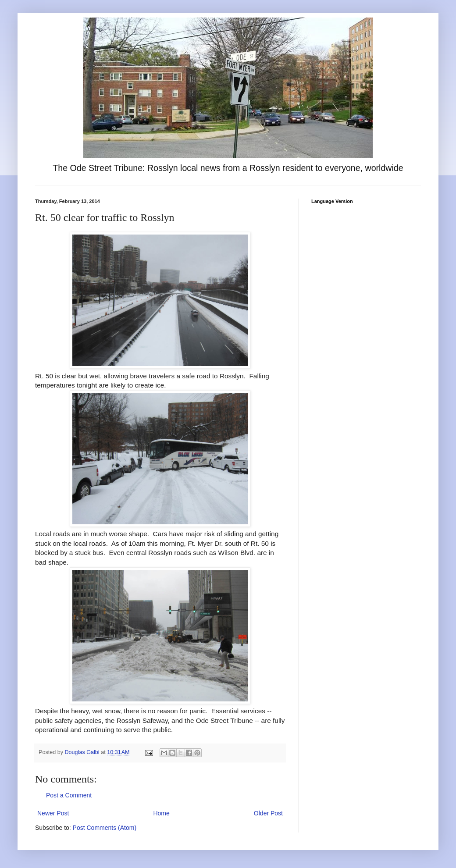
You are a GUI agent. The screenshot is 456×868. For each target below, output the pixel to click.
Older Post (268, 813)
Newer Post (53, 813)
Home (161, 813)
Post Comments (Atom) (105, 828)
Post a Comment (69, 795)
